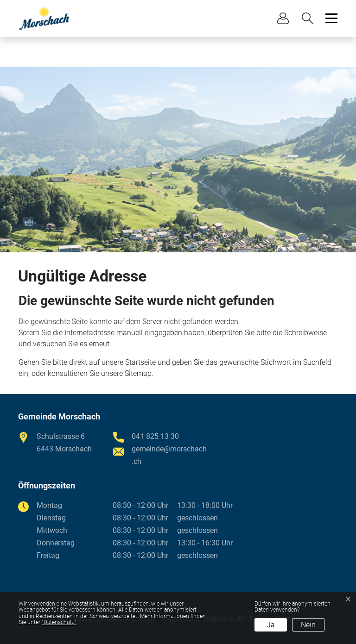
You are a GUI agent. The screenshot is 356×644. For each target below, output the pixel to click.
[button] (310, 18)
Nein (308, 625)
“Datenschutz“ (59, 622)
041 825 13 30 (155, 436)
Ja (271, 625)
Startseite (140, 362)
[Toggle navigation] (330, 18)
